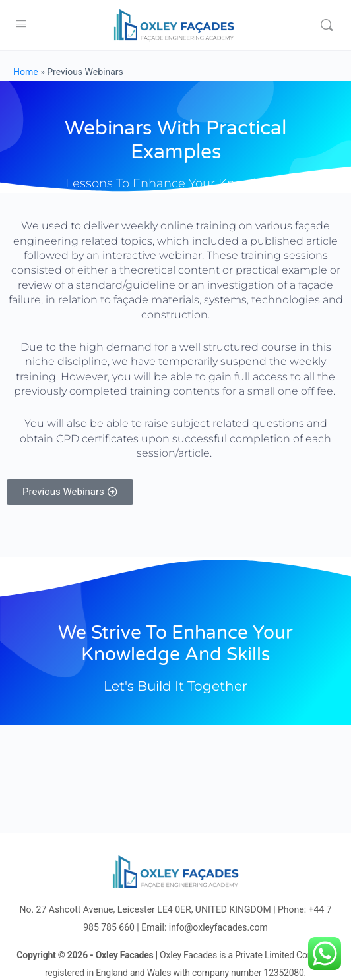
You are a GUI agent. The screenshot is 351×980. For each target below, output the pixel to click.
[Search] (327, 25)
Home (26, 72)
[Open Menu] (21, 24)
